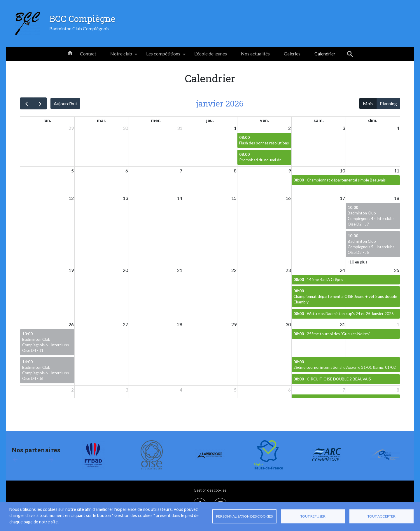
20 (125, 270)
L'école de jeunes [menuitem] (211, 54)
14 (180, 198)
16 (288, 198)
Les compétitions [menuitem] (163, 56)
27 (125, 324)
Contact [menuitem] (88, 54)
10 (342, 171)
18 (397, 198)
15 (234, 198)
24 (342, 270)
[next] (40, 103)
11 (397, 171)
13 (125, 198)
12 (71, 198)
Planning (388, 103)
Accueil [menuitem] (70, 53)
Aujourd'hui (65, 103)
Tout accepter (381, 516)
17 (342, 198)
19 (71, 270)
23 (288, 270)
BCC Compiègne (82, 18)
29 (71, 128)
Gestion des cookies (210, 490)
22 (234, 270)
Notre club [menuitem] (121, 56)
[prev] (27, 103)
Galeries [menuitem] (292, 54)
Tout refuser (313, 516)
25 (397, 270)
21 (180, 270)
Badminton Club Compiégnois (79, 28)
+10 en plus (357, 262)
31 (180, 128)
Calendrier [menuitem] (325, 54)
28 (180, 324)
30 (125, 128)
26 (71, 324)
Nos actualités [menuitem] (255, 54)
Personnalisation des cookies (244, 516)
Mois (368, 103)
